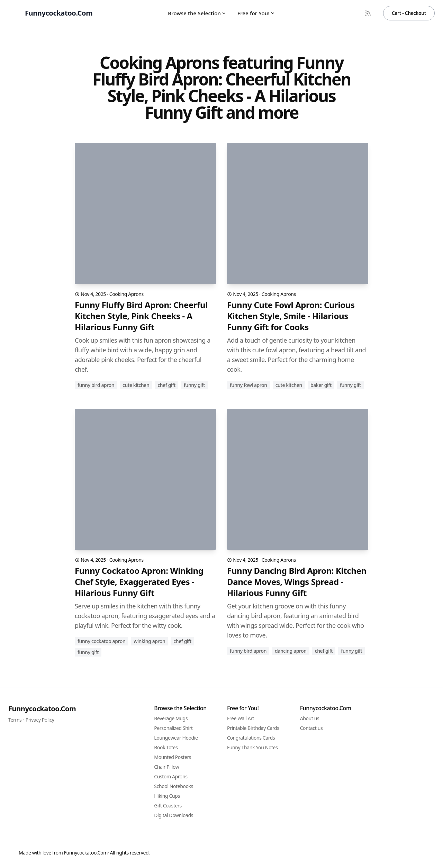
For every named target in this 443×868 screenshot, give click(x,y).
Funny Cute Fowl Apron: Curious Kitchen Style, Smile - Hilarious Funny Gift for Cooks (291, 316)
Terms (15, 720)
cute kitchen (136, 385)
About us (310, 718)
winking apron (149, 641)
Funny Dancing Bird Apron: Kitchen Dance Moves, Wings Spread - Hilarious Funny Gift (297, 582)
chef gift (166, 385)
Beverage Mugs (171, 718)
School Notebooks (174, 786)
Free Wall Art (241, 718)
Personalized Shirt (173, 728)
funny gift (194, 385)
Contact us (311, 728)
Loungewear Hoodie (176, 738)
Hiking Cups (167, 796)
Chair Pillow (166, 767)
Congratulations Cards (251, 738)
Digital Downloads (174, 815)
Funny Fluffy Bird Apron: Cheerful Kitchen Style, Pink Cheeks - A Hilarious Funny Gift (141, 316)
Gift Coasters (168, 806)
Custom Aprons (171, 776)
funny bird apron (96, 385)
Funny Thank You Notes (252, 747)
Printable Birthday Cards (253, 728)
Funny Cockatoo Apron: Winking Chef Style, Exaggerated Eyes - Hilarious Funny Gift (139, 582)
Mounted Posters (173, 757)
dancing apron (291, 651)
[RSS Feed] (368, 13)
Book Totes (166, 747)
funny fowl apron (248, 385)
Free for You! (256, 13)
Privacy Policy (40, 720)
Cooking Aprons (126, 294)
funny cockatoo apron (101, 641)
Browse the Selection (197, 13)
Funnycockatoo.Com (42, 709)
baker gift (321, 385)
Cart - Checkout (409, 13)
